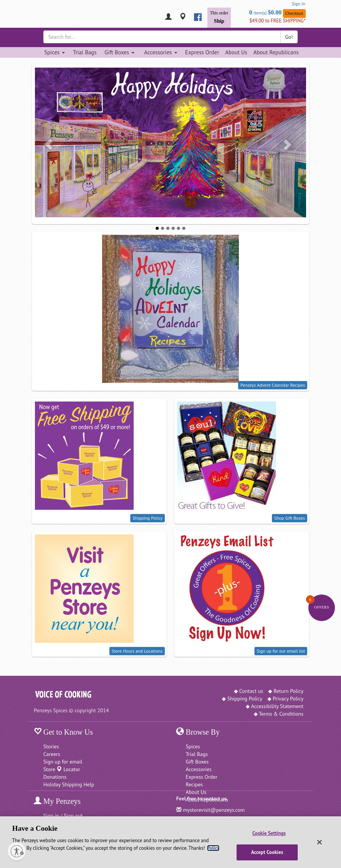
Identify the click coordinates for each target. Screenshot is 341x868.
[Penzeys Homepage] (34, 17)
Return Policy (288, 691)
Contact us (251, 691)
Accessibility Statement (277, 706)
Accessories (199, 769)
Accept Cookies (267, 852)
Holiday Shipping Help (69, 784)
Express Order (202, 52)
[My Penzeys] (168, 17)
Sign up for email (63, 762)
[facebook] (198, 17)
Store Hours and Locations (137, 651)
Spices (193, 746)
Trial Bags (85, 52)
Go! (289, 37)
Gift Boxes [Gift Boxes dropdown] (119, 52)
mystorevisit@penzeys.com (214, 810)
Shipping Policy (148, 518)
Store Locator (62, 769)
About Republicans (276, 52)
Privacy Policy (288, 699)
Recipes (194, 784)
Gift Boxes (197, 762)
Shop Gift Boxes (290, 518)
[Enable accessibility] (17, 851)
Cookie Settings (269, 833)
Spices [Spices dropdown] (54, 52)
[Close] (319, 842)
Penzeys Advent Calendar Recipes (273, 385)
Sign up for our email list (281, 651)
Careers (52, 754)
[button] (48, 144)
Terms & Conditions (281, 714)
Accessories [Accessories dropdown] (161, 52)
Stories (51, 746)
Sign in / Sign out (63, 816)
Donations (55, 777)
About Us (236, 52)
